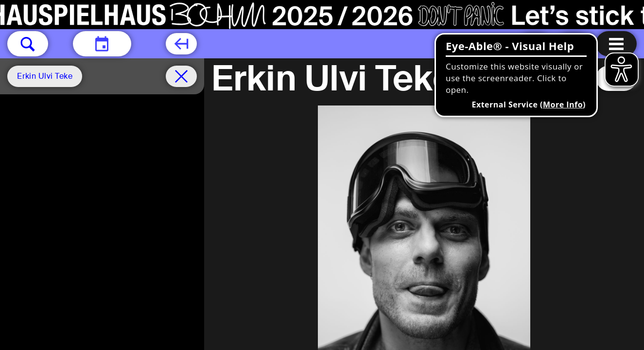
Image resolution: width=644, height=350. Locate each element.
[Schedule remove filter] (181, 76)
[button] (28, 44)
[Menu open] (616, 44)
